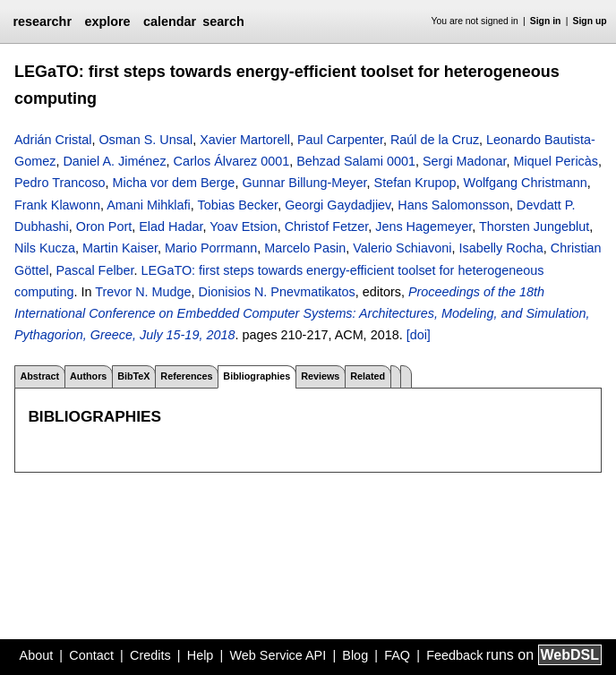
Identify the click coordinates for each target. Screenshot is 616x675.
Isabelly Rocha (500, 248)
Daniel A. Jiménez (114, 161)
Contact (91, 655)
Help (201, 655)
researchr (42, 21)
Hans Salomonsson (453, 205)
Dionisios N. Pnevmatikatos (277, 292)
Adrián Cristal (53, 140)
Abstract (39, 376)
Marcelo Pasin (305, 248)
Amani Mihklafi (149, 205)
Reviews (320, 376)
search (223, 21)
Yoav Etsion (243, 226)
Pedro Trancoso (60, 183)
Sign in (546, 21)
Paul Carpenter (340, 140)
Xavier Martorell (245, 140)
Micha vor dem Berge (174, 183)
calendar (170, 21)
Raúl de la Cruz (435, 140)
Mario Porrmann (211, 248)
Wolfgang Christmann (526, 183)
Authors (88, 376)
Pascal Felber (94, 270)
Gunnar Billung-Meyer (304, 183)
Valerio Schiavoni (402, 248)
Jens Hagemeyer (423, 226)
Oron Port (104, 226)
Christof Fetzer (327, 226)
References (186, 376)
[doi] (419, 335)
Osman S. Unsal (145, 140)
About (37, 655)
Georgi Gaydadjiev (338, 205)
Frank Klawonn (57, 205)
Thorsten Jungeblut (534, 226)
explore (107, 21)
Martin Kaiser (120, 248)
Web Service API (278, 655)
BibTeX (133, 376)
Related (368, 376)
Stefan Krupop (415, 183)
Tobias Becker (238, 205)
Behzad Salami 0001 (356, 161)
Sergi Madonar (465, 161)
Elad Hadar (171, 226)
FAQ (397, 655)
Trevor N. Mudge (143, 292)
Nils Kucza (45, 248)
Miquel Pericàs (556, 161)
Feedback (454, 655)
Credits (150, 655)
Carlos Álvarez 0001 (232, 161)
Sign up (590, 21)
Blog (355, 655)
